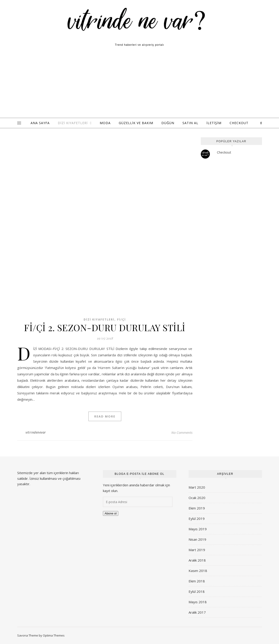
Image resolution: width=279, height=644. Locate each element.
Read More (105, 416)
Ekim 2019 (197, 508)
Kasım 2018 (198, 571)
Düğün (168, 123)
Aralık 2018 (197, 560)
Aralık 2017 (197, 612)
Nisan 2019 (197, 539)
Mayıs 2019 (198, 529)
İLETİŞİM (214, 123)
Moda (105, 123)
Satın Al (190, 123)
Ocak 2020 (197, 498)
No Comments (182, 432)
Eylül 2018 (197, 591)
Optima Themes (54, 635)
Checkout (239, 123)
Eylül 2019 (197, 519)
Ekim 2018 (197, 581)
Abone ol (111, 513)
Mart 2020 (197, 487)
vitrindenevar (36, 432)
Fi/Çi (121, 320)
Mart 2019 (197, 550)
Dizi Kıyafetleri (73, 123)
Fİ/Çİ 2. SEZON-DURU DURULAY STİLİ (105, 327)
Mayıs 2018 (198, 602)
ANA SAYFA (40, 123)
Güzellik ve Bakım (136, 123)
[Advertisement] (140, 84)
